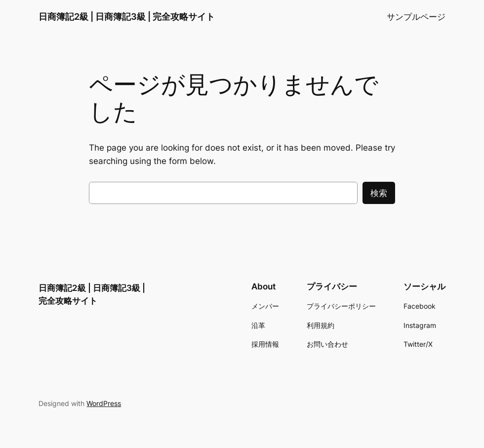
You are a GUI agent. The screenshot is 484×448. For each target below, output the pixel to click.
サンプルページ (416, 17)
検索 (379, 193)
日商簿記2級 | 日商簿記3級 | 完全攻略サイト (127, 17)
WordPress (104, 403)
